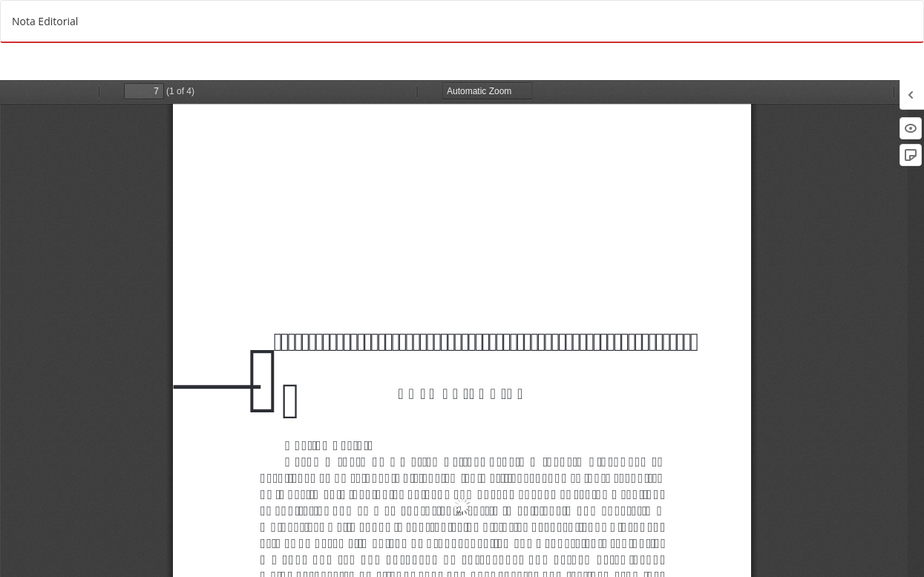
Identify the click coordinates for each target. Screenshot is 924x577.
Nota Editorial (45, 21)
